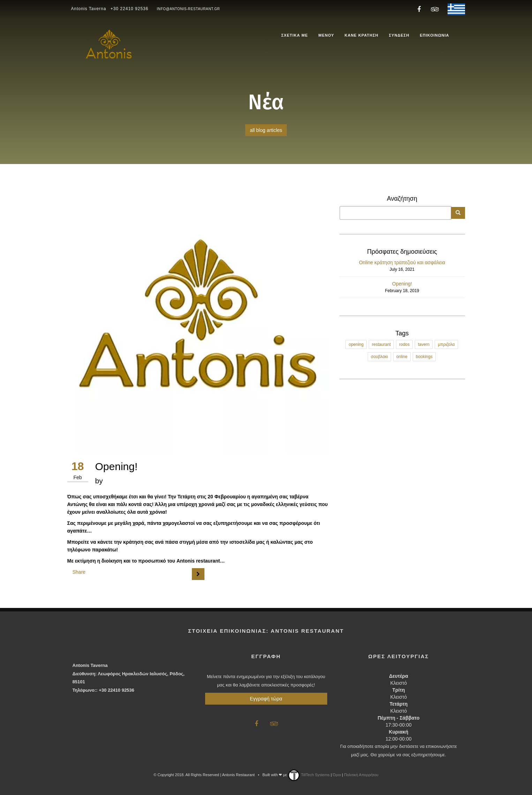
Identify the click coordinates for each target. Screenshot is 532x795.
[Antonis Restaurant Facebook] (419, 9)
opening (356, 344)
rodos (404, 344)
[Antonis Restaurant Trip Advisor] (433, 9)
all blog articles (266, 130)
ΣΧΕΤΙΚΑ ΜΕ (295, 35)
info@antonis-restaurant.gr (188, 9)
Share (79, 572)
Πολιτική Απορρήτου (361, 775)
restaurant (381, 344)
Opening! (402, 284)
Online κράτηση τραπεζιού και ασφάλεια (402, 262)
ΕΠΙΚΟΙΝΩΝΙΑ (434, 35)
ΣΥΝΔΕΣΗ (399, 35)
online (402, 357)
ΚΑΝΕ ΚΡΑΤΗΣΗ (362, 35)
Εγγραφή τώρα (266, 699)
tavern (424, 344)
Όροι (337, 775)
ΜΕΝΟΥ (326, 35)
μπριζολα (446, 344)
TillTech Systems (309, 775)
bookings (424, 357)
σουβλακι (379, 357)
